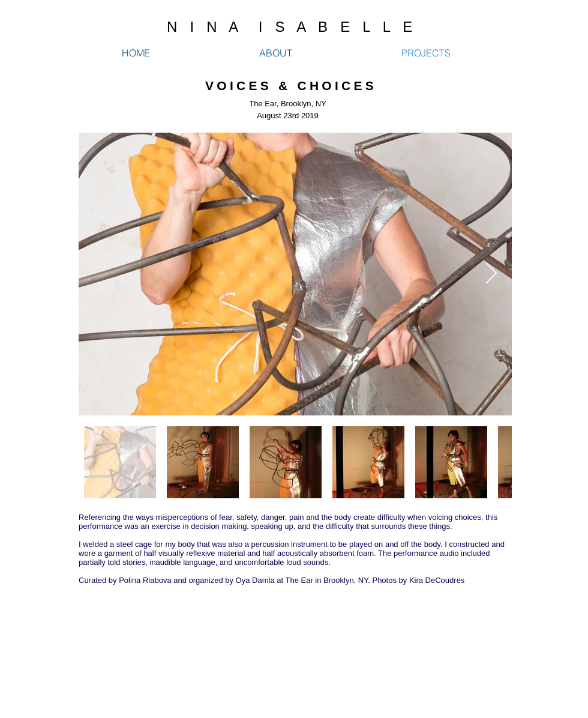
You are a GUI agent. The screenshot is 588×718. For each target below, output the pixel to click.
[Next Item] (491, 274)
